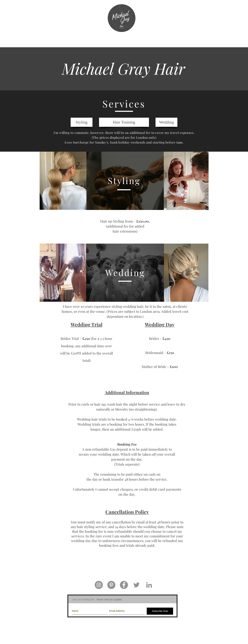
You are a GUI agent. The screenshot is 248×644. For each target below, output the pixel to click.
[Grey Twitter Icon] (136, 585)
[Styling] (82, 122)
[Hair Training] (124, 122)
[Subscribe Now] (160, 611)
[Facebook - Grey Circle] (124, 585)
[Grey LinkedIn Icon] (149, 585)
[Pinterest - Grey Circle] (111, 585)
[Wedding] (166, 122)
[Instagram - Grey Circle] (99, 585)
